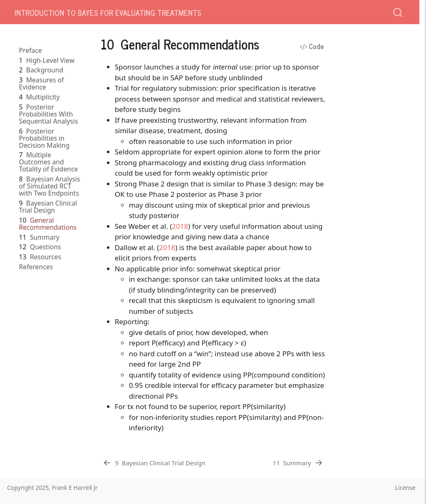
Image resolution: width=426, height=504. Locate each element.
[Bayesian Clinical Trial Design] (154, 463)
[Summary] (298, 463)
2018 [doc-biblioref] (180, 226)
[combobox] (398, 12)
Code (312, 46)
